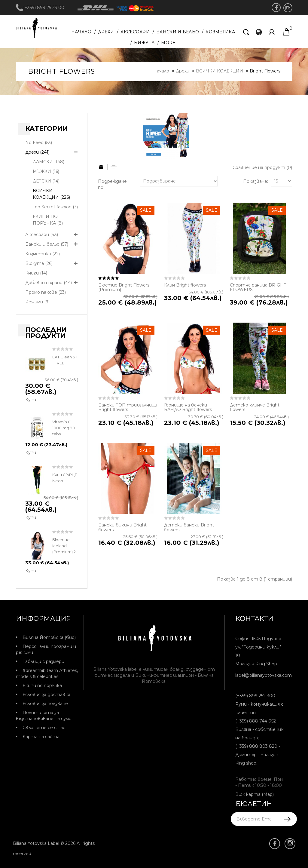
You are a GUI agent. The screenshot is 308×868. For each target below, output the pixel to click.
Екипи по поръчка (42, 686)
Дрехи (106, 32)
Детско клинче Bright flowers (255, 407)
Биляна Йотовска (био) (49, 637)
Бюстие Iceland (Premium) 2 (64, 546)
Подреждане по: (112, 184)
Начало (81, 32)
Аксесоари (135, 32)
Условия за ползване (45, 704)
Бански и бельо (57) (47, 244)
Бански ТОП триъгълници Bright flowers (128, 407)
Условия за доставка (46, 695)
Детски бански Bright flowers (189, 527)
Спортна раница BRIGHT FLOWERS (258, 287)
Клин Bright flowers (185, 285)
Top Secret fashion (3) (55, 207)
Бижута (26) (39, 263)
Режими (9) (37, 302)
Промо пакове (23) (46, 292)
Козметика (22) (43, 254)
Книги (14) (36, 273)
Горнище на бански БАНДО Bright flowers (188, 407)
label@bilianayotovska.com (264, 675)
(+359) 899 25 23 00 (40, 8)
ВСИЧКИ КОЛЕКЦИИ (220, 71)
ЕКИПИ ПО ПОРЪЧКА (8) (48, 220)
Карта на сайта (41, 737)
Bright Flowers (265, 71)
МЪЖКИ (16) (46, 171)
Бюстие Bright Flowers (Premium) (124, 287)
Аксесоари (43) (42, 235)
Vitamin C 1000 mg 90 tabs (64, 428)
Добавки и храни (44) (49, 283)
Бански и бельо (178, 32)
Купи (31, 400)
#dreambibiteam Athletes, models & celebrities (47, 673)
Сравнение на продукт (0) (262, 167)
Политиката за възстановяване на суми (44, 716)
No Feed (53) (39, 143)
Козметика (220, 32)
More (168, 43)
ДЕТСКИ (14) (46, 181)
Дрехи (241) (37, 152)
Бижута (144, 43)
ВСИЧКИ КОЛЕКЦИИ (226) (51, 194)
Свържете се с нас (44, 728)
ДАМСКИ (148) (49, 162)
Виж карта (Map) (255, 794)
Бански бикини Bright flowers (122, 527)
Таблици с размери (43, 661)
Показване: (254, 181)
